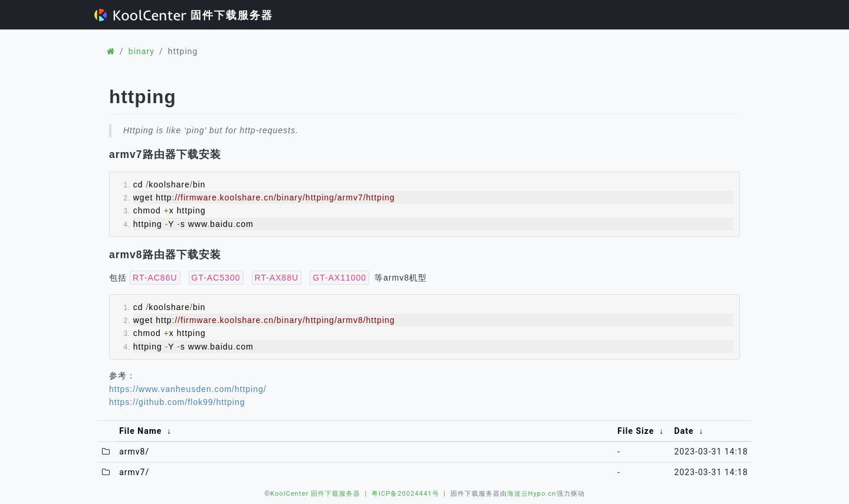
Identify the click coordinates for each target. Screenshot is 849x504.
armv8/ (134, 452)
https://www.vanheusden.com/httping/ (188, 389)
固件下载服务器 (184, 15)
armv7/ (134, 472)
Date (684, 431)
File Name (140, 431)
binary (141, 51)
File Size (636, 431)
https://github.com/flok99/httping (177, 402)
